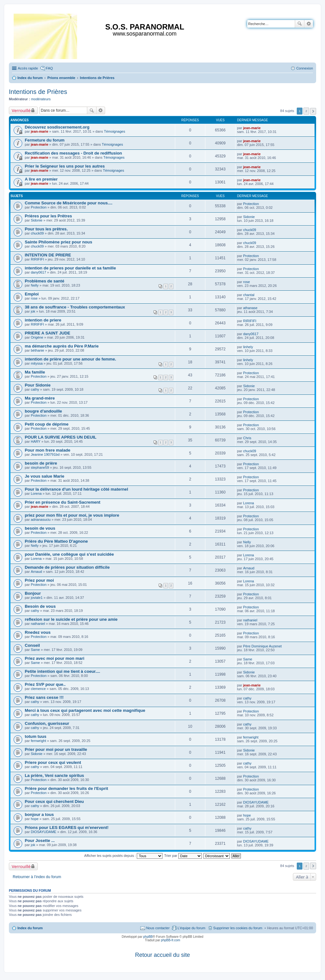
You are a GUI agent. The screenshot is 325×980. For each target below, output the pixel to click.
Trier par (183, 856)
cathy (35, 389)
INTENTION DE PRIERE (48, 255)
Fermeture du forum (45, 140)
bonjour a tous (39, 814)
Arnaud (36, 572)
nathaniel (38, 624)
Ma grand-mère (40, 398)
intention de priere (43, 320)
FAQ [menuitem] (50, 68)
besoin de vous (40, 528)
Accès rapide (28, 68)
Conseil (32, 645)
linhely (248, 347)
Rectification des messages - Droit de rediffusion (73, 153)
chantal (249, 295)
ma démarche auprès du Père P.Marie (62, 346)
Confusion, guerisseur (47, 723)
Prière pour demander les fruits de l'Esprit (66, 788)
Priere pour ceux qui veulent (53, 762)
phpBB (148, 937)
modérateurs (41, 99)
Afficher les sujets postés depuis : (123, 856)
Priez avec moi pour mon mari (55, 658)
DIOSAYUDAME (256, 802)
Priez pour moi (39, 580)
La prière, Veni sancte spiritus (54, 775)
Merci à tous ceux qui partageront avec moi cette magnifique (85, 710)
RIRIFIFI (37, 259)
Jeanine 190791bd (45, 454)
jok (33, 311)
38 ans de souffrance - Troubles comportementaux (75, 307)
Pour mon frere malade (48, 450)
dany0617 (38, 272)
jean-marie (40, 131)
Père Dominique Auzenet (262, 646)
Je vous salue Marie (45, 476)
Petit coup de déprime (47, 424)
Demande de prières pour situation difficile (67, 567)
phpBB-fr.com (171, 940)
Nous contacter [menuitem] (158, 928)
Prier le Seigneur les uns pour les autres (65, 166)
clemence (38, 689)
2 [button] (306, 111)
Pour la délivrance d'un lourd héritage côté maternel (76, 489)
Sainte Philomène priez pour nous (59, 242)
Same (35, 650)
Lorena (36, 493)
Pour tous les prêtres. (46, 229)
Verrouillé (21, 110)
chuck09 (37, 233)
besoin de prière (41, 463)
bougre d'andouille (43, 411)
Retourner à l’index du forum (37, 877)
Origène (37, 337)
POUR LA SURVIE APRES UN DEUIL (61, 437)
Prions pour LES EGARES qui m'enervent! (67, 828)
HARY (36, 441)
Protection (39, 207)
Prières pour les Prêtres (48, 216)
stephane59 (40, 467)
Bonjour (33, 593)
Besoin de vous (40, 606)
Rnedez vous (38, 632)
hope (35, 819)
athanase (250, 308)
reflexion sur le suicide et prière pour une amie (71, 619)
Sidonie (37, 220)
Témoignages (115, 131)
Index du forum (30, 928)
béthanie (37, 350)
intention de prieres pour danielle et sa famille (70, 268)
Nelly (35, 285)
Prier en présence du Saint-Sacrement (63, 502)
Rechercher (300, 24)
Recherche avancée (309, 24)
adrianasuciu (41, 520)
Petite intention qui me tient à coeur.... (62, 671)
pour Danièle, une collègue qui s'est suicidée (69, 554)
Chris (247, 438)
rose (246, 282)
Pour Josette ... (40, 841)
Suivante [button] (313, 111)
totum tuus (36, 736)
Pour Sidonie (38, 385)
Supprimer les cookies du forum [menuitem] (238, 928)
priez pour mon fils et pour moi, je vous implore (72, 515)
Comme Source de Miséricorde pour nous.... (69, 203)
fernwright (38, 741)
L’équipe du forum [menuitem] (191, 928)
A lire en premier (41, 179)
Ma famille (35, 372)
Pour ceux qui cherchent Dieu (54, 801)
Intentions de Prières (38, 92)
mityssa (37, 363)
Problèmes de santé (45, 281)
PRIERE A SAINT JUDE (47, 333)
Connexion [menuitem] (305, 68)
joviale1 (37, 598)
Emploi (32, 294)
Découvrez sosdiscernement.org (57, 127)
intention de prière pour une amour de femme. (70, 359)
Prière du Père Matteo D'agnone (56, 541)
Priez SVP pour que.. (45, 684)
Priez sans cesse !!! (44, 697)
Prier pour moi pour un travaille (56, 749)
